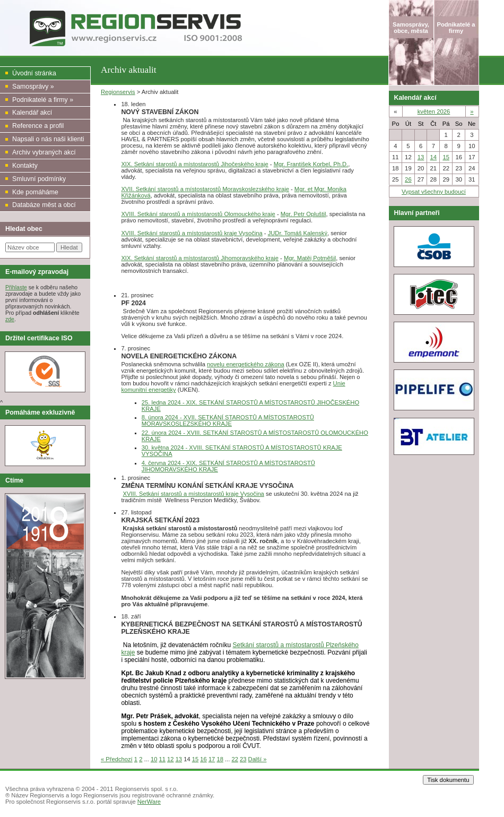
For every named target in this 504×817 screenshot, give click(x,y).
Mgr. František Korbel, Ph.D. (311, 164)
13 (179, 759)
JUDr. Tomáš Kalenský (298, 233)
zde (10, 319)
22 (234, 759)
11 (162, 759)
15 (195, 759)
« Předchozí (117, 759)
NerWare (149, 802)
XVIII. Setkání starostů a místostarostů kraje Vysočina (192, 233)
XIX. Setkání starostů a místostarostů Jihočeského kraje (194, 164)
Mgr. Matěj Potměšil (310, 258)
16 (203, 759)
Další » (258, 759)
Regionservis (118, 92)
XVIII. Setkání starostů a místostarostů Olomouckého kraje (198, 214)
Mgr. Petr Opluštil (303, 214)
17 (212, 759)
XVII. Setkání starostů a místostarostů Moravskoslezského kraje (205, 189)
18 (220, 759)
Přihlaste (16, 287)
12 (170, 759)
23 (243, 759)
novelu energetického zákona (246, 364)
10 (154, 759)
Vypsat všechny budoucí (434, 192)
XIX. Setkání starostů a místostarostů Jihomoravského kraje (200, 258)
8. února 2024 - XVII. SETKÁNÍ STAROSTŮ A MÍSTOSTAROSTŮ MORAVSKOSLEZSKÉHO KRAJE (228, 420)
